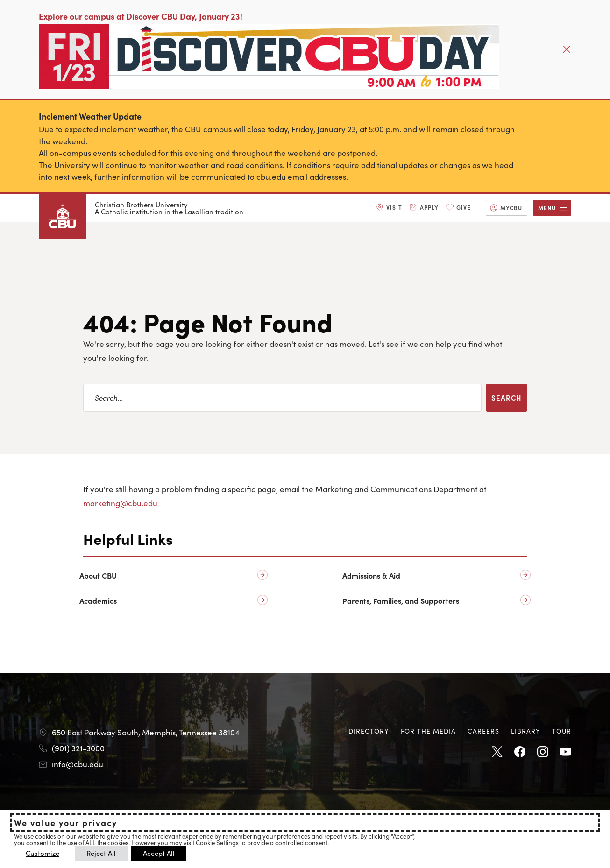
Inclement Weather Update (90, 116)
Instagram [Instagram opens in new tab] (543, 752)
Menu (547, 208)
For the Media (428, 731)
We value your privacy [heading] (66, 823)
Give (464, 207)
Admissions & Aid (371, 575)
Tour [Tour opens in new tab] (562, 731)
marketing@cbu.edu (120, 503)
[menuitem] (389, 208)
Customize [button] (43, 853)
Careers (483, 731)
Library (526, 731)
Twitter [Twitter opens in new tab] (497, 752)
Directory (369, 731)
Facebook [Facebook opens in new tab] (520, 752)
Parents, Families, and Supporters (401, 601)
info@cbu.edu (78, 764)
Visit (394, 207)
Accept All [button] (159, 853)
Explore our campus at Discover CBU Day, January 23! (141, 16)
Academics (98, 601)
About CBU (98, 575)
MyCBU (511, 208)
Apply (429, 207)
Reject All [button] (101, 853)
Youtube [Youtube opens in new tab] (566, 752)
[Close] (567, 49)
